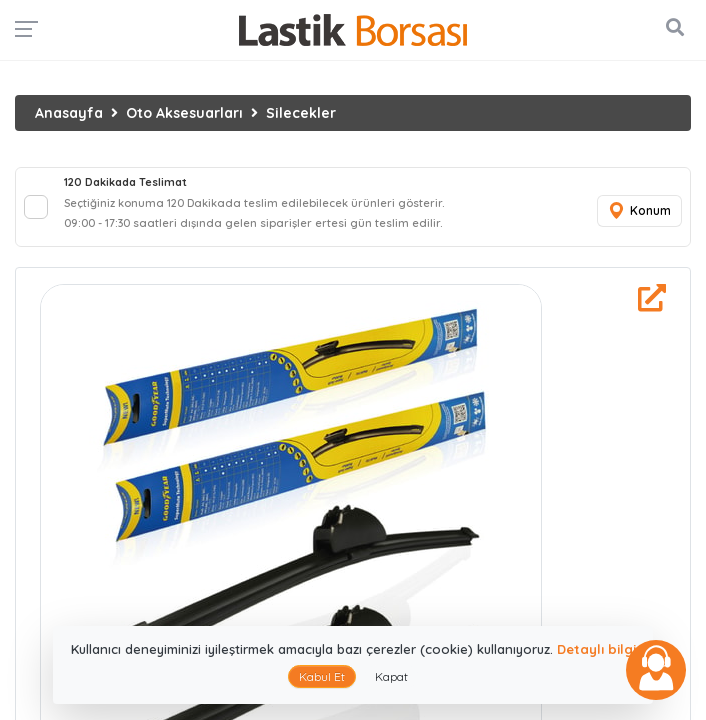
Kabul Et (322, 676)
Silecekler (301, 113)
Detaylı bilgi (596, 649)
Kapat (391, 676)
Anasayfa (69, 113)
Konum (639, 211)
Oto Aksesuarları (184, 113)
